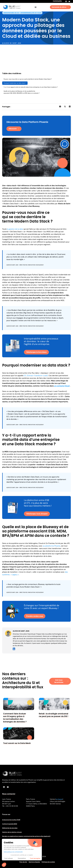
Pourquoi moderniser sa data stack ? (15, 83)
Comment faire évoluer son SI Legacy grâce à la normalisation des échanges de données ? (15, 718)
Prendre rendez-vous (35, 616)
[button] (60, 107)
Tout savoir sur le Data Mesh (17, 743)
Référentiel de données (10, 828)
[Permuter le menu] (36, 7)
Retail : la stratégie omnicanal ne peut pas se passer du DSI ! (54, 715)
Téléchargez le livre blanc (36, 352)
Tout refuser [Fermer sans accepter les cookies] (9, 858)
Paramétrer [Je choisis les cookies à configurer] (22, 858)
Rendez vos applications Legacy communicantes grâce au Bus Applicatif (26, 836)
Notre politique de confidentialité (13, 852)
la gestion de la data (15, 229)
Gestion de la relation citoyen (12, 832)
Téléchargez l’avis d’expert (37, 514)
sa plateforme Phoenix (52, 546)
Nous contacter (9, 794)
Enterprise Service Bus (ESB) (11, 820)
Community (57, 1)
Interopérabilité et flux (31, 13)
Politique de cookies (48, 862)
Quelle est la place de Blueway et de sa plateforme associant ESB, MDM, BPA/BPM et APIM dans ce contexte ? (22, 92)
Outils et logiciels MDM (10, 824)
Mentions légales (34, 862)
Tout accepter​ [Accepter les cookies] (35, 858)
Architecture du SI (11, 13)
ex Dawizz (59, 799)
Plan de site (23, 862)
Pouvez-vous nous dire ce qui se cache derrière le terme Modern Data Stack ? (28, 79)
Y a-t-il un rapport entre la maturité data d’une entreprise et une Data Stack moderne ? (31, 87)
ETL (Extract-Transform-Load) (36, 376)
